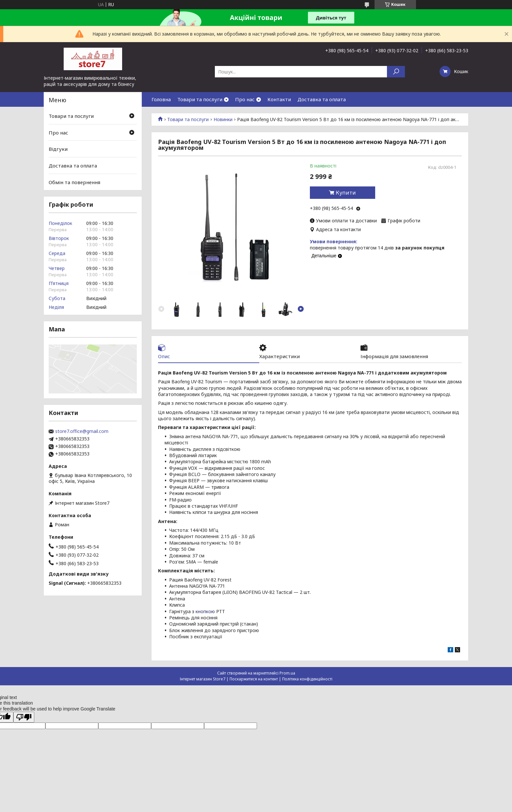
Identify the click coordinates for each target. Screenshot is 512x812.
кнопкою (205, 611)
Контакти (279, 99)
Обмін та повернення (74, 182)
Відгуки (58, 149)
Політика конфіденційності (307, 679)
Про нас (245, 99)
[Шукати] (396, 72)
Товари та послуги (200, 99)
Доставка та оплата (322, 99)
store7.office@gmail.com (82, 431)
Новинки (223, 119)
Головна (161, 99)
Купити (346, 193)
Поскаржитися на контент (254, 679)
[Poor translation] (24, 717)
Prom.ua (287, 673)
